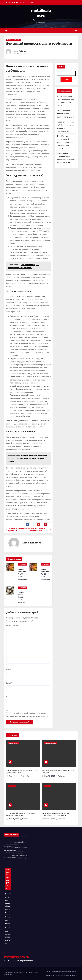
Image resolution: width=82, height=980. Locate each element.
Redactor (22, 51)
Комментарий (13, 625)
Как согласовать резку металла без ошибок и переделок (66, 114)
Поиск (61, 67)
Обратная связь (8, 920)
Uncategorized (14, 743)
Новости (12, 786)
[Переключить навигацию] (76, 31)
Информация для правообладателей (8, 903)
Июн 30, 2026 (14, 776)
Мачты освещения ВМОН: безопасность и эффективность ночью (22, 771)
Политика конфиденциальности (66, 975)
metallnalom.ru (17, 957)
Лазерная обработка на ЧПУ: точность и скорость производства (21, 814)
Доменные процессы (13, 40)
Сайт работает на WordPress (14, 972)
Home (49, 972)
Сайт (8, 696)
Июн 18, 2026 (14, 819)
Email (9, 683)
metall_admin (22, 581)
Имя (9, 670)
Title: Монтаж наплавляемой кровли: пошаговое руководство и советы (65, 142)
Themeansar (8, 975)
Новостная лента (50, 743)
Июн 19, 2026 (50, 776)
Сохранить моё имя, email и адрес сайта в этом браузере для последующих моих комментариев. (27, 714)
